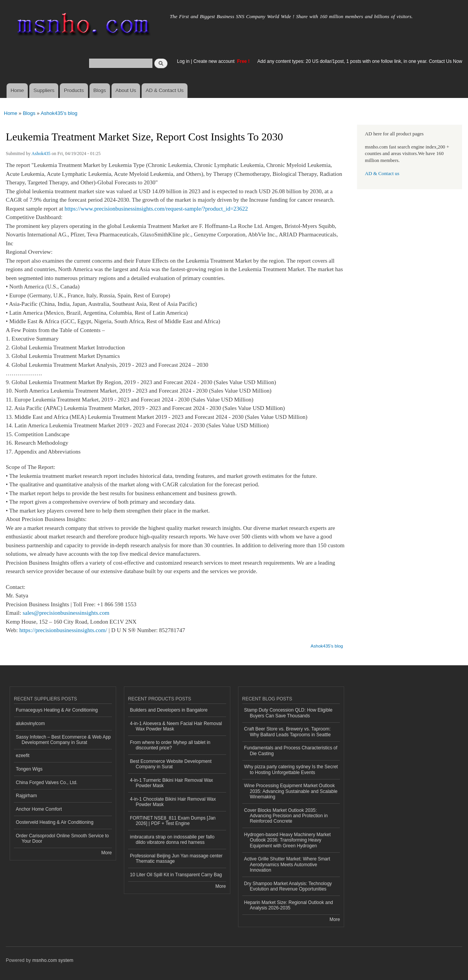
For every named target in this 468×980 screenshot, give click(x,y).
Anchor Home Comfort (39, 809)
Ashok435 (41, 153)
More (106, 853)
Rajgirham (26, 796)
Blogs (100, 90)
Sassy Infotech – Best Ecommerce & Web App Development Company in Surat (63, 740)
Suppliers (44, 90)
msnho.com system (53, 960)
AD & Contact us (382, 174)
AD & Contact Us (165, 90)
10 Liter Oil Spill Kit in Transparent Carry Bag (176, 875)
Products (74, 90)
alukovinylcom (30, 724)
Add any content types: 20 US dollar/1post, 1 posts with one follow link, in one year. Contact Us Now (360, 61)
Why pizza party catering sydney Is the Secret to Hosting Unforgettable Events (291, 769)
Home (17, 90)
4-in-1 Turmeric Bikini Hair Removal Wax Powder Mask (171, 783)
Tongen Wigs (29, 769)
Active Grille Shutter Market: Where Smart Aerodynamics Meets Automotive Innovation (287, 864)
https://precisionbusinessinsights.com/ (63, 630)
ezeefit (23, 756)
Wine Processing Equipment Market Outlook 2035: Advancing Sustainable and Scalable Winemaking (291, 791)
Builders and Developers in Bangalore (169, 710)
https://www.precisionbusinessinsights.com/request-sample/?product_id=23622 (156, 209)
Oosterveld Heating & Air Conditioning (55, 822)
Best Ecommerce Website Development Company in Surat (171, 764)
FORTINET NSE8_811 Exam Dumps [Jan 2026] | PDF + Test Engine (173, 821)
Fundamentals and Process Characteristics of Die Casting (291, 751)
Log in (183, 61)
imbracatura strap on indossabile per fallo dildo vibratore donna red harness (172, 840)
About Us (126, 90)
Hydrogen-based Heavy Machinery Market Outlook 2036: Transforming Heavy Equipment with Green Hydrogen (287, 840)
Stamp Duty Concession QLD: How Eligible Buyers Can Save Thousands (288, 713)
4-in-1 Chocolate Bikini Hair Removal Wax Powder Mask (173, 802)
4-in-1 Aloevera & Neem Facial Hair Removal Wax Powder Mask (176, 726)
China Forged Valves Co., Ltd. (47, 783)
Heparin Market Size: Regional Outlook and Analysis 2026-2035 (289, 905)
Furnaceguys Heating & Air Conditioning (57, 710)
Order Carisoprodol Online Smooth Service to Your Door (62, 838)
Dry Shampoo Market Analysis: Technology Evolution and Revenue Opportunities (288, 886)
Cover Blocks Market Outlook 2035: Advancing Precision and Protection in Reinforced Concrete (286, 816)
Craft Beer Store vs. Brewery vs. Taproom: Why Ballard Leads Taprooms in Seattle (288, 732)
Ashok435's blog (59, 113)
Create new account (215, 61)
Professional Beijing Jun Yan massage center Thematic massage (176, 859)
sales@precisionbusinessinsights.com (66, 613)
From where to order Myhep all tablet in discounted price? (170, 745)
